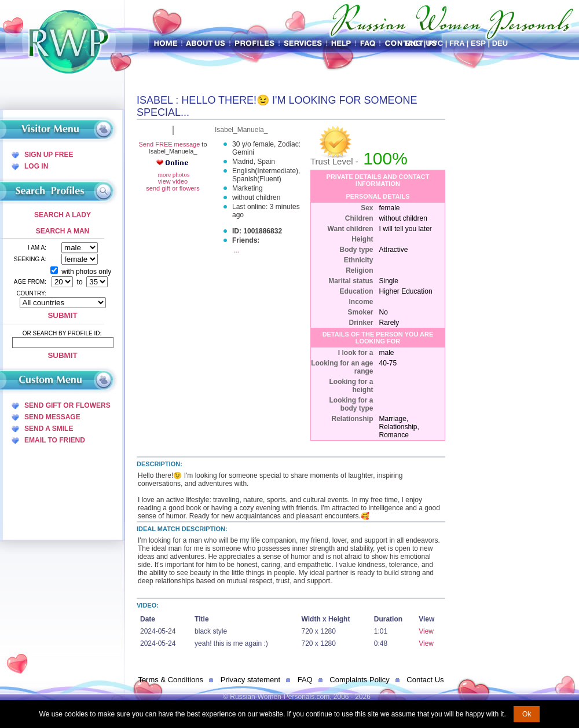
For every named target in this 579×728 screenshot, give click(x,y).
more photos (173, 174)
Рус (435, 43)
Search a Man (63, 231)
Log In (36, 166)
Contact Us (425, 680)
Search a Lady (63, 215)
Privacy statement (250, 680)
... (237, 250)
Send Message (52, 417)
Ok (527, 714)
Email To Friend (55, 440)
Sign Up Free (49, 155)
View (426, 631)
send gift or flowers (173, 188)
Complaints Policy (359, 680)
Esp (478, 43)
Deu (500, 43)
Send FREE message (169, 144)
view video (173, 181)
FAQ (305, 680)
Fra (457, 43)
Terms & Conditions (171, 680)
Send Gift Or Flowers (67, 405)
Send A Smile (49, 429)
